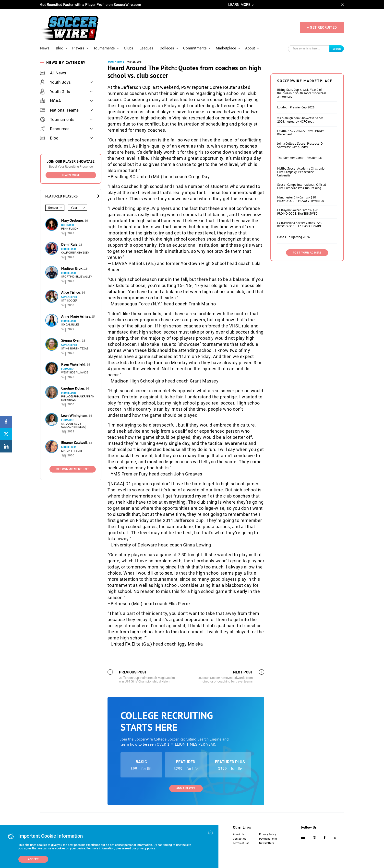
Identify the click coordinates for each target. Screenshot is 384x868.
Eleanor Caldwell (75, 443)
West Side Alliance (75, 373)
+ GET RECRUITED (322, 27)
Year (74, 208)
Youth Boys (55, 82)
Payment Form (268, 839)
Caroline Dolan (73, 388)
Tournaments (104, 48)
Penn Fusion (70, 229)
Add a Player (186, 788)
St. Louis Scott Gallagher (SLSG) (74, 425)
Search (337, 49)
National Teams (60, 110)
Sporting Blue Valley (77, 277)
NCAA (51, 101)
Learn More (71, 175)
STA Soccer (69, 301)
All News (53, 73)
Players (78, 48)
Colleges (167, 48)
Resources (55, 129)
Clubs (129, 48)
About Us (238, 834)
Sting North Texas (75, 349)
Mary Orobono (73, 220)
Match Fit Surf (72, 451)
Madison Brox (72, 268)
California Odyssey (75, 253)
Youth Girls (55, 92)
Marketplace (226, 48)
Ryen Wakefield (74, 364)
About (250, 48)
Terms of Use (241, 843)
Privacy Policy (268, 834)
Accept (33, 859)
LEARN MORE (239, 5)
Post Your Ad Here (307, 253)
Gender (53, 208)
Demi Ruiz (70, 244)
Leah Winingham (75, 415)
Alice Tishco (71, 292)
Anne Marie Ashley (76, 316)
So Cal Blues (70, 325)
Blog (60, 48)
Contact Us (240, 839)
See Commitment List (73, 469)
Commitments (195, 48)
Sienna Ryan (71, 340)
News (45, 48)
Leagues (146, 48)
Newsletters (267, 843)
